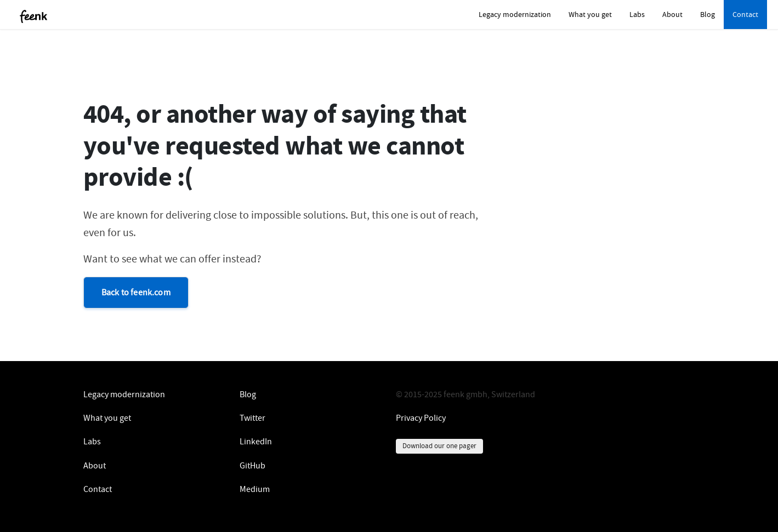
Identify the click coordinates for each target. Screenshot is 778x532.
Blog (708, 14)
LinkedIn (256, 442)
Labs (637, 14)
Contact (745, 14)
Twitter (252, 418)
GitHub (252, 466)
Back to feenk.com (136, 293)
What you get (590, 14)
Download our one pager (439, 446)
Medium (255, 489)
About (672, 14)
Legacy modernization (515, 14)
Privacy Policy (421, 418)
